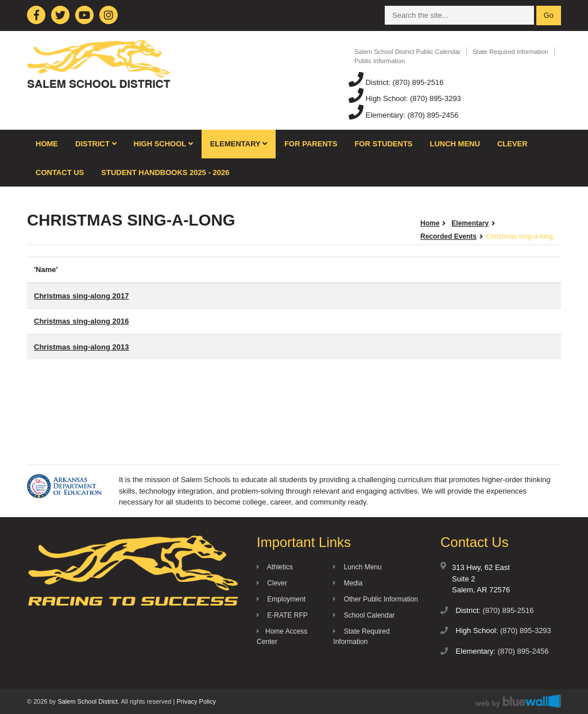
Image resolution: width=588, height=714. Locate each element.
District (96, 144)
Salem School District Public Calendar (407, 52)
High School (163, 144)
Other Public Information (376, 599)
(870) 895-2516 (418, 82)
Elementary (239, 144)
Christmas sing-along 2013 (81, 347)
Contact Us (60, 172)
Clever (512, 144)
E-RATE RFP (282, 615)
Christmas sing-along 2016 (81, 321)
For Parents (311, 144)
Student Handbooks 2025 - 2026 (165, 172)
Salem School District (88, 701)
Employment (281, 599)
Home (47, 144)
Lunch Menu (455, 144)
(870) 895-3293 (436, 98)
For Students (383, 144)
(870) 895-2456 (433, 115)
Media (348, 583)
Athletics (275, 567)
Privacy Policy (196, 701)
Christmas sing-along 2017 (81, 296)
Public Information (380, 61)
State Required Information (510, 52)
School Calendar (364, 615)
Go (549, 15)
